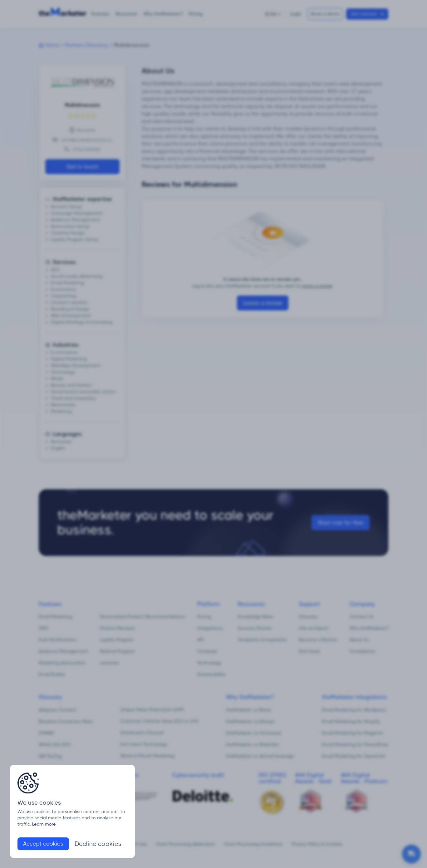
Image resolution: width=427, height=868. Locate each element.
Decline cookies (98, 844)
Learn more (44, 824)
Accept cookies (43, 844)
